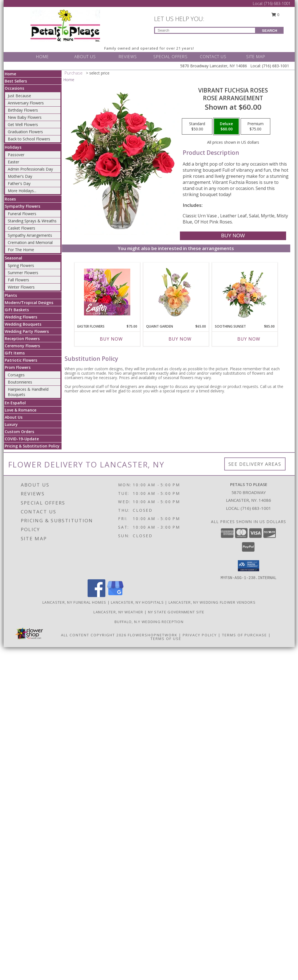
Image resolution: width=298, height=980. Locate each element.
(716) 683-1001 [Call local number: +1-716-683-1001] (256, 508)
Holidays (13, 147)
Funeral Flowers (22, 214)
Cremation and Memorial (30, 242)
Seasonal (13, 258)
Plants (11, 295)
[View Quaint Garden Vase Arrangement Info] (176, 292)
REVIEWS (128, 56)
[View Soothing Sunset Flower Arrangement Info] (245, 292)
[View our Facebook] (96, 596)
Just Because (19, 96)
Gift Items (15, 353)
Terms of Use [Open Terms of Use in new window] (166, 639)
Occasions (14, 88)
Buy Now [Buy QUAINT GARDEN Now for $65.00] (180, 339)
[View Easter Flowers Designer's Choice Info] (107, 292)
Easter (13, 162)
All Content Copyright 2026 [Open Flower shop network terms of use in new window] (94, 635)
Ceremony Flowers (22, 346)
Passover (16, 155)
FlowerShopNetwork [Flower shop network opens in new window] (153, 635)
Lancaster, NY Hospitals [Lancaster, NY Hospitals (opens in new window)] (137, 602)
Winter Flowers (21, 287)
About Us (14, 417)
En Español (15, 403)
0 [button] (275, 15)
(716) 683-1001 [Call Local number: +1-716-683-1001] (277, 3)
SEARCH (270, 31)
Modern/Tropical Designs (29, 303)
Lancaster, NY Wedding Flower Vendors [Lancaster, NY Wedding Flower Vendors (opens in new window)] (212, 602)
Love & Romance (21, 410)
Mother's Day (20, 176)
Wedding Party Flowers (27, 331)
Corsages (16, 375)
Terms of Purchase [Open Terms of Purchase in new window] (244, 635)
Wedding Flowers (21, 317)
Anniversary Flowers (26, 103)
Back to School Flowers (29, 139)
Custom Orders (19, 432)
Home (10, 74)
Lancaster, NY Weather (118, 612)
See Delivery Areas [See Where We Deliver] (255, 464)
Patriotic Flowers (21, 360)
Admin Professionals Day (30, 169)
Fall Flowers (18, 280)
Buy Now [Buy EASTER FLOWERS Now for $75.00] (111, 339)
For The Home (21, 250)
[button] (249, 566)
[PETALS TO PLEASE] (65, 25)
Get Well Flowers (23, 124)
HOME (42, 56)
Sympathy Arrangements (30, 235)
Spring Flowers (21, 265)
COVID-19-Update (22, 439)
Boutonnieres (20, 382)
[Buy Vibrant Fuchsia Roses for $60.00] (233, 236)
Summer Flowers (23, 273)
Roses (10, 199)
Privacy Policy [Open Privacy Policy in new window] (200, 635)
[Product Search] (205, 30)
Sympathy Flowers (22, 206)
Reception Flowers (22, 339)
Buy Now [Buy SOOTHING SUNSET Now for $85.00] (249, 339)
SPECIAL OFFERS (170, 56)
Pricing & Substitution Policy (32, 446)
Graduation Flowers (25, 132)
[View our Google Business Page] (115, 596)
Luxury (11, 424)
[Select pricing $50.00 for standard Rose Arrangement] (197, 127)
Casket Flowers (21, 228)
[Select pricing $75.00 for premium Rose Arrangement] (255, 127)
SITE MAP (256, 56)
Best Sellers (16, 81)
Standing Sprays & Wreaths (32, 221)
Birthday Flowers (23, 110)
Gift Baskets (17, 310)
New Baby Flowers (25, 117)
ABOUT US (85, 56)
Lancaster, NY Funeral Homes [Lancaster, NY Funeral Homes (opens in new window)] (74, 602)
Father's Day (19, 183)
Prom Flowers (18, 367)
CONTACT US (213, 56)
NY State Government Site (176, 612)
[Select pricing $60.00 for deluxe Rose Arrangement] (226, 127)
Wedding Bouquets (23, 324)
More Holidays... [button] (22, 191)
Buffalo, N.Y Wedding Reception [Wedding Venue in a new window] (149, 622)
